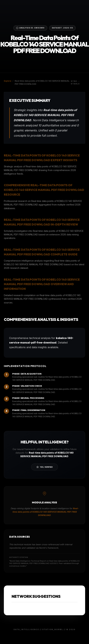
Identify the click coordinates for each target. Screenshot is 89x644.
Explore (8, 81)
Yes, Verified (45, 467)
